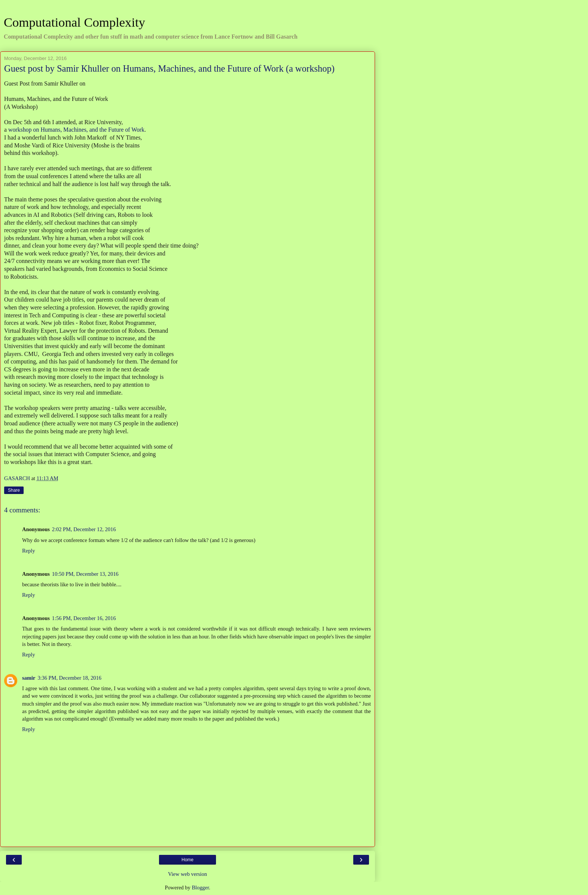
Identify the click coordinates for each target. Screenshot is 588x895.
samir (29, 678)
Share (14, 490)
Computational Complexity (74, 22)
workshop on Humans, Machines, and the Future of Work (76, 130)
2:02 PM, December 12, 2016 (84, 529)
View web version (187, 874)
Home (187, 860)
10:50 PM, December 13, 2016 (85, 574)
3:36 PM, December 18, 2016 (69, 678)
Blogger (200, 887)
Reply (28, 551)
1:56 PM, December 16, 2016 (84, 618)
